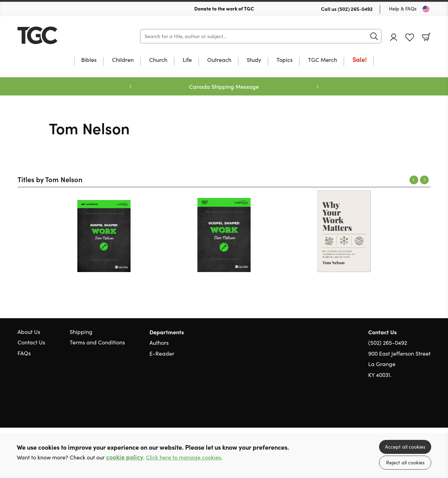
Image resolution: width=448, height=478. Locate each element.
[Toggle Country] (426, 9)
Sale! (360, 60)
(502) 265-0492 (355, 9)
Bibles (89, 60)
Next (424, 180)
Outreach (219, 60)
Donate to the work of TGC (224, 8)
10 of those (61, 35)
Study (254, 60)
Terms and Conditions (97, 342)
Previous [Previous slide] (131, 86)
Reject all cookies (405, 462)
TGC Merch (323, 60)
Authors (159, 343)
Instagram (427, 408)
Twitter (402, 408)
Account (394, 37)
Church (158, 60)
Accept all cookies (405, 447)
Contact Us (31, 342)
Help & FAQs (403, 9)
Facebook (415, 408)
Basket (426, 37)
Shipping (81, 332)
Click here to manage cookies (183, 457)
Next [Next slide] (317, 86)
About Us (29, 332)
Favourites (410, 38)
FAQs (24, 353)
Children (123, 60)
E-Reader (162, 353)
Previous (414, 180)
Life (187, 60)
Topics (285, 60)
